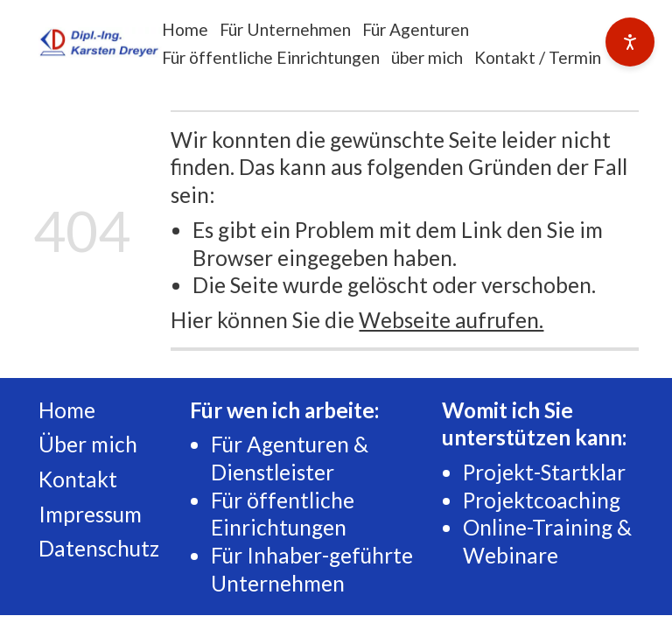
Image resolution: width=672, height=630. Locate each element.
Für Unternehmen (285, 29)
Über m (73, 444)
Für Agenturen (416, 29)
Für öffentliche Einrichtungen (271, 57)
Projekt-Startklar (544, 472)
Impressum (90, 514)
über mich (427, 57)
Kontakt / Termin (538, 57)
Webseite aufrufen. (451, 320)
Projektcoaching (542, 500)
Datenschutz (99, 548)
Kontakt (78, 479)
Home (185, 29)
